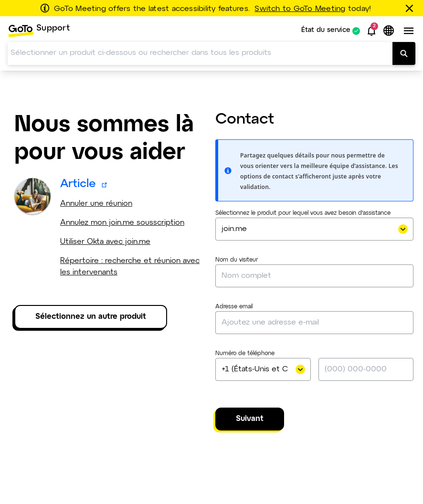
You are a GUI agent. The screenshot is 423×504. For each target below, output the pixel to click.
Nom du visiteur (237, 260)
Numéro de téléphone (245, 354)
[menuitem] (39, 31)
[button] (371, 31)
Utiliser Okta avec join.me (105, 242)
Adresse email (234, 307)
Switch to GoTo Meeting (300, 9)
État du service (326, 31)
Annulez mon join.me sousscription (122, 223)
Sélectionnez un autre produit (91, 317)
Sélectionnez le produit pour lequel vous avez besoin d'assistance (303, 213)
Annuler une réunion (96, 204)
